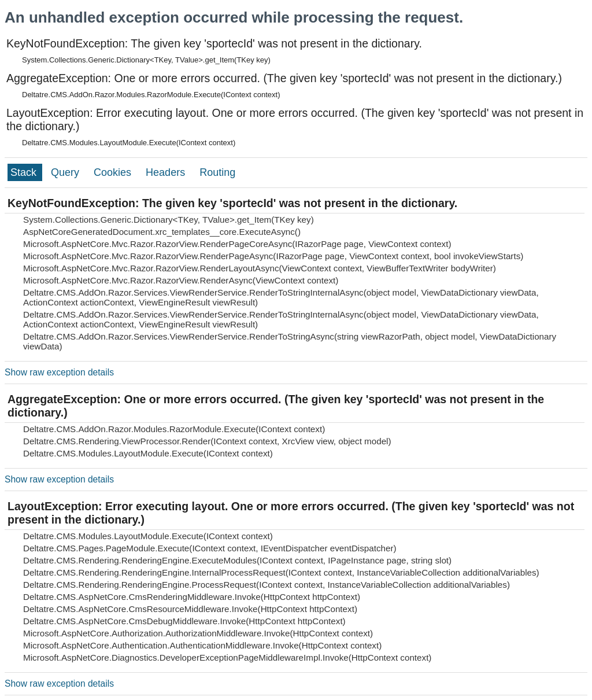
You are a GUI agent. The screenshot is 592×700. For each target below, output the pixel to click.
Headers (167, 172)
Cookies (114, 172)
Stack (25, 172)
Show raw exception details (59, 372)
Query (66, 172)
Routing (217, 172)
